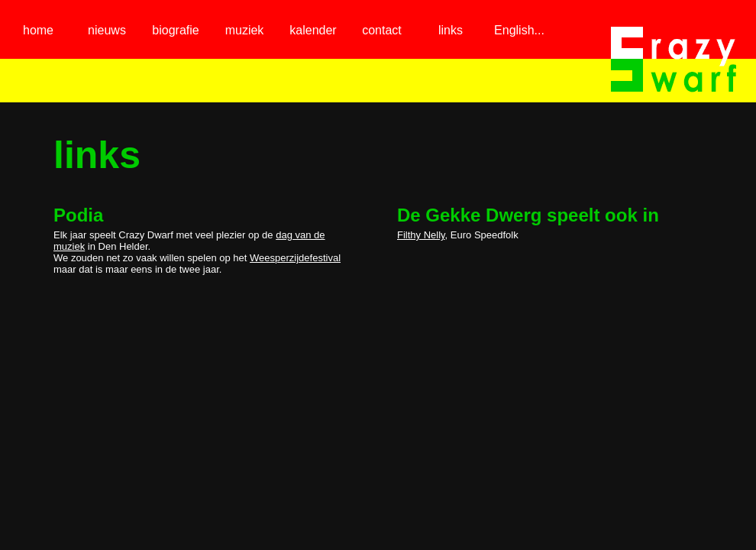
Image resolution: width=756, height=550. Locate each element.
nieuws (107, 30)
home (38, 30)
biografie (175, 30)
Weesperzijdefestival (295, 258)
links (451, 30)
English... (519, 30)
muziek (245, 30)
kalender (313, 30)
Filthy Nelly (421, 235)
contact (382, 30)
